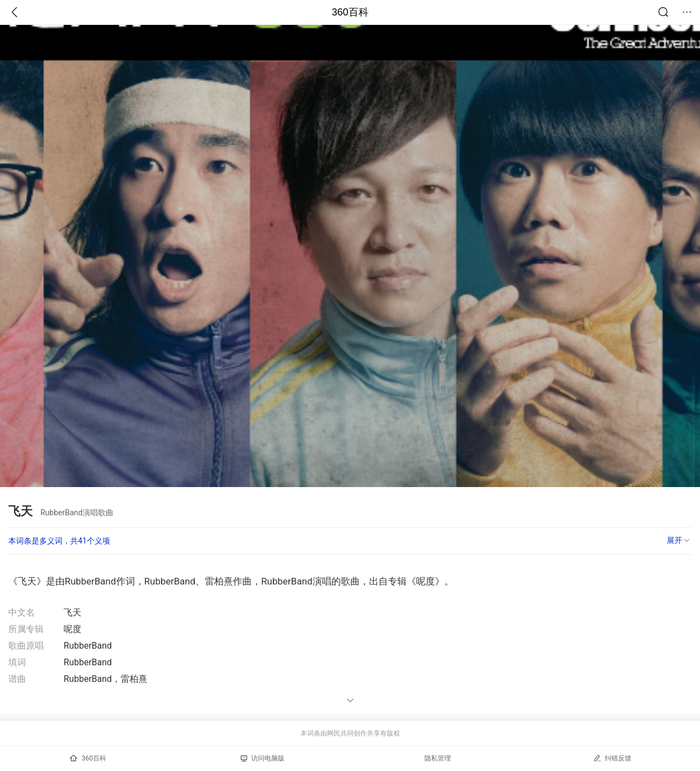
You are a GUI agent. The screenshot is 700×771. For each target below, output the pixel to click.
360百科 (350, 12)
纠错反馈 (612, 758)
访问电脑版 (263, 758)
